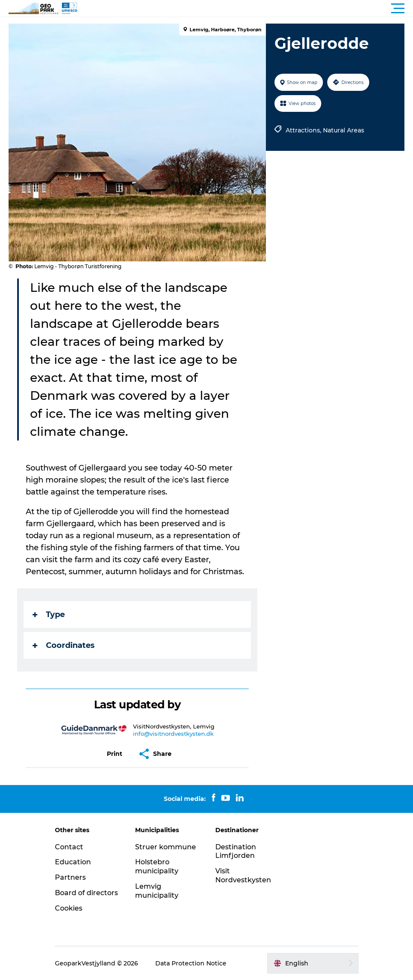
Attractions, (304, 130)
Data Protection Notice (191, 963)
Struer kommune (166, 847)
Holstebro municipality (157, 866)
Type (49, 614)
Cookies (69, 908)
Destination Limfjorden (236, 851)
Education (73, 862)
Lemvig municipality (157, 891)
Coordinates (64, 645)
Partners (70, 877)
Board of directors (86, 893)
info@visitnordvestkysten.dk (173, 734)
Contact (69, 847)
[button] (245, 9)
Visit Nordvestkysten (243, 875)
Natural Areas (344, 130)
